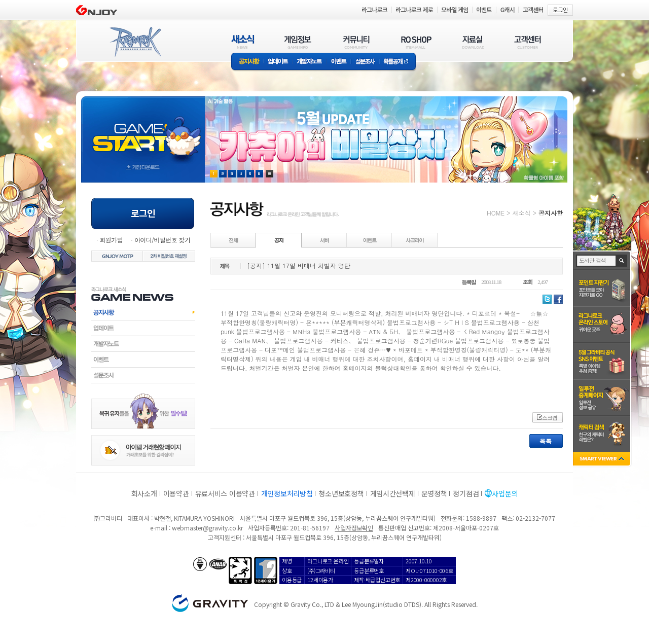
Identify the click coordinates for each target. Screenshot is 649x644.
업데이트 (278, 62)
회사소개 (144, 493)
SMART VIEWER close (603, 460)
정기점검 (466, 493)
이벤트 (339, 62)
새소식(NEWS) (243, 42)
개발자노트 (310, 62)
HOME (496, 213)
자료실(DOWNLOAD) (473, 42)
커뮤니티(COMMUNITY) (356, 42)
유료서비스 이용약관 (225, 493)
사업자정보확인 (354, 528)
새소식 (521, 213)
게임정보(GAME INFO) (298, 42)
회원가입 (111, 240)
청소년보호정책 (341, 493)
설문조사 (365, 62)
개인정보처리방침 (287, 493)
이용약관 (176, 493)
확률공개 (398, 62)
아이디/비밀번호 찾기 (162, 240)
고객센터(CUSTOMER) (528, 42)
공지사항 (247, 62)
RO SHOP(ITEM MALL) (416, 42)
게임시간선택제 (393, 493)
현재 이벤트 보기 (269, 174)
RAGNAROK (135, 42)
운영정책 (434, 493)
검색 (622, 261)
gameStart (143, 130)
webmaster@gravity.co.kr (207, 528)
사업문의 (505, 493)
